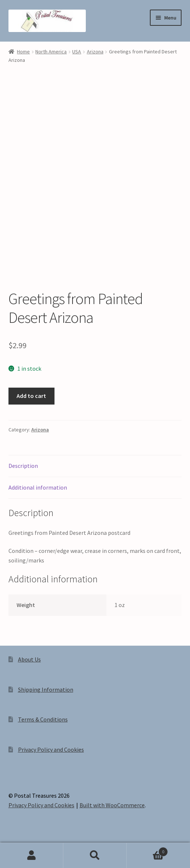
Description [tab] (23, 466)
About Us (29, 659)
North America (51, 52)
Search (95, 855)
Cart (147, 850)
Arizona (95, 52)
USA (77, 52)
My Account (32, 855)
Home (23, 52)
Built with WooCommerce (112, 805)
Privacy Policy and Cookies (51, 749)
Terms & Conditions (43, 719)
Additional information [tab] (38, 487)
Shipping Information (46, 689)
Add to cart (31, 396)
